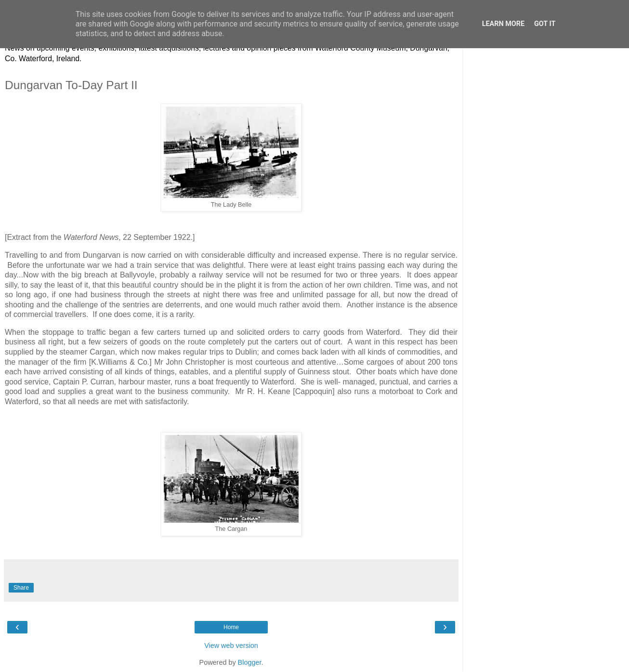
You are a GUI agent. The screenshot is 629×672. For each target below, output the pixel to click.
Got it (545, 24)
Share (21, 588)
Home (231, 627)
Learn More (503, 24)
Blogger (250, 662)
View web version (231, 646)
